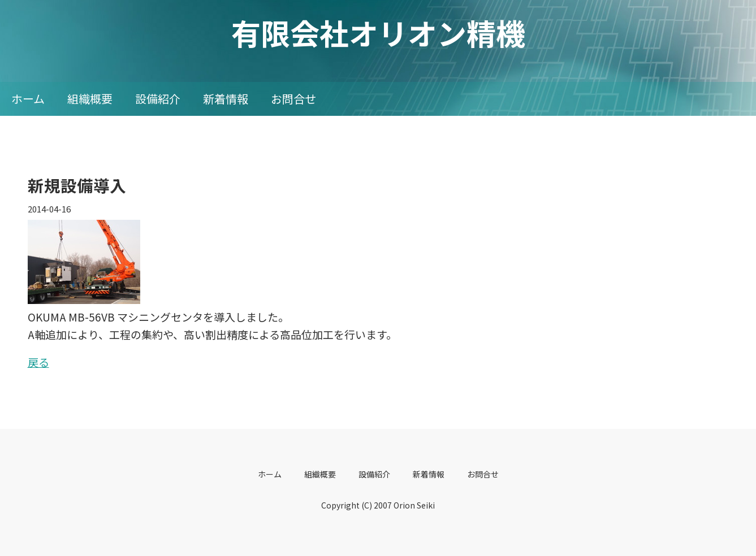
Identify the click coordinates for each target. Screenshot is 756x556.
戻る (38, 362)
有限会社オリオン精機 (378, 32)
